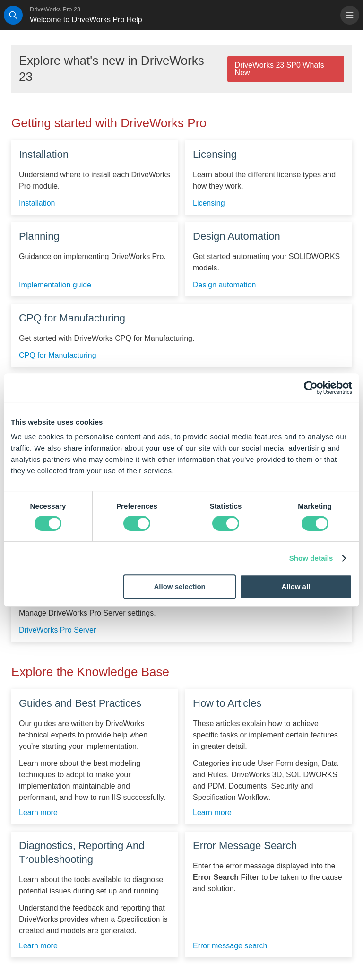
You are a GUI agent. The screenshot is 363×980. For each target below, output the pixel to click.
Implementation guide (55, 285)
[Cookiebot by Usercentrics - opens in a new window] (311, 388)
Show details (311, 558)
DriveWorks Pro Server (57, 630)
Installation (37, 203)
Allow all (296, 586)
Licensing (209, 203)
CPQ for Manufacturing (58, 356)
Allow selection (180, 586)
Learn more (38, 813)
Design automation (224, 285)
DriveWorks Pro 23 (55, 9)
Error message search (230, 946)
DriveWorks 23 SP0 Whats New (280, 69)
